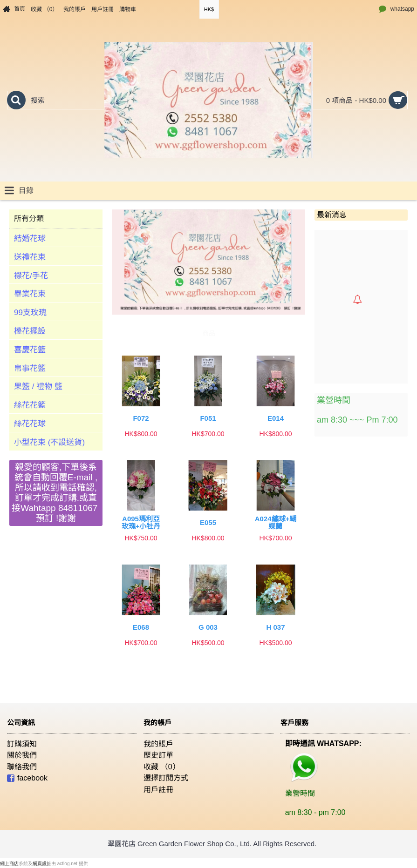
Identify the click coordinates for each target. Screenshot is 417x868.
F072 (141, 418)
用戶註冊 (158, 790)
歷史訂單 (158, 755)
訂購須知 (22, 744)
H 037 (275, 627)
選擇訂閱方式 (166, 778)
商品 (209, 333)
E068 (141, 627)
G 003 (208, 627)
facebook (27, 779)
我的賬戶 (158, 744)
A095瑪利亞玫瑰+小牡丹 (141, 523)
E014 (276, 418)
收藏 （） (161, 767)
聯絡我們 (22, 767)
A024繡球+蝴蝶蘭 (276, 523)
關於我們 (22, 755)
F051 (208, 418)
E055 (208, 522)
